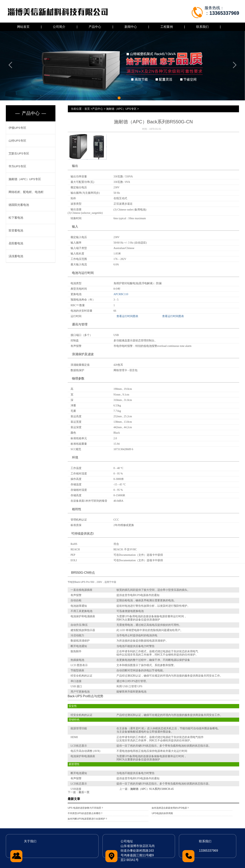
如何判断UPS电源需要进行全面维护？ (88, 819)
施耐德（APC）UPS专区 (25, 179)
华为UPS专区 (17, 166)
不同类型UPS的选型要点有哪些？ (85, 813)
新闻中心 (131, 27)
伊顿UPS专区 (17, 128)
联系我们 (202, 27)
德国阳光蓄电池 (19, 205)
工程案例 (167, 27)
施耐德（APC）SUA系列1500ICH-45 (152, 789)
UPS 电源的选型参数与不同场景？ (86, 808)
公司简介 (59, 27)
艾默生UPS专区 (19, 153)
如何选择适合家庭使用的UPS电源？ (170, 808)
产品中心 (95, 27)
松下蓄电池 (16, 218)
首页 (87, 109)
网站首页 (23, 27)
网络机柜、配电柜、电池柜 (26, 192)
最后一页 (84, 792)
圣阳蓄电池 (16, 243)
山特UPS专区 (17, 141)
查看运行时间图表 (127, 316)
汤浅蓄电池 (16, 256)
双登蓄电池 (16, 230)
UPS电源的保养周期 (162, 813)
